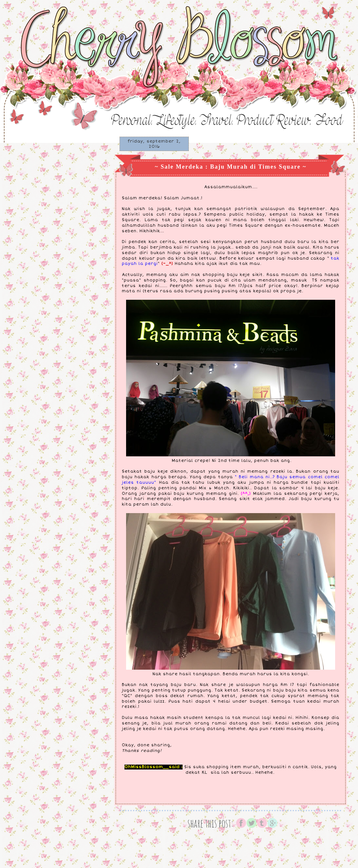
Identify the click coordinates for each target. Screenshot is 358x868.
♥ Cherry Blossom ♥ (41, 17)
